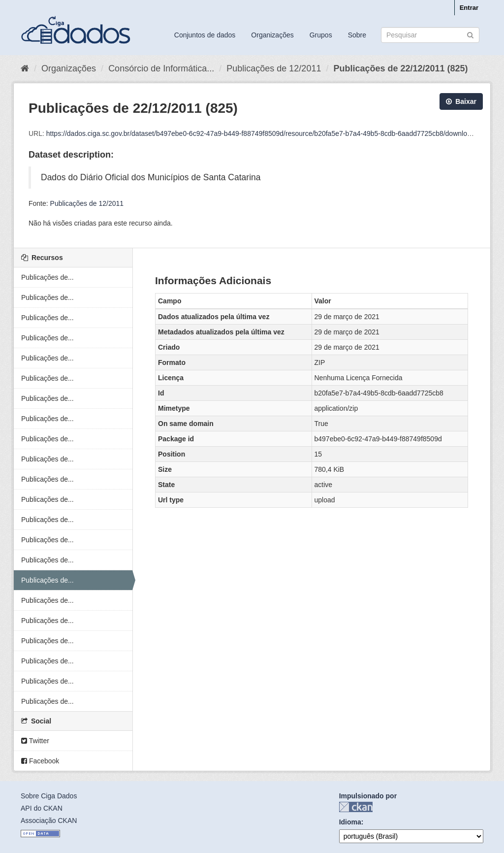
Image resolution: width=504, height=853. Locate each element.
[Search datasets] (430, 35)
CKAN (356, 807)
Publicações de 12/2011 (274, 68)
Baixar (461, 101)
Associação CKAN (49, 820)
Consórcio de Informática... (161, 68)
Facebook (40, 761)
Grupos (321, 35)
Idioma (350, 822)
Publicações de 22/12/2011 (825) (400, 68)
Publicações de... (47, 277)
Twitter (35, 741)
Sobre (357, 35)
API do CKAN (42, 808)
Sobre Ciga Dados (49, 796)
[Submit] (470, 34)
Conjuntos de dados (205, 35)
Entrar (469, 8)
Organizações (272, 35)
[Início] (25, 68)
